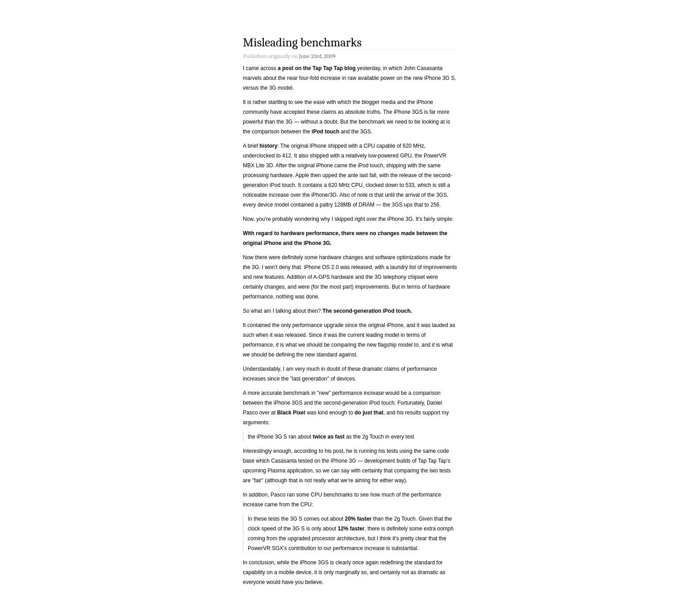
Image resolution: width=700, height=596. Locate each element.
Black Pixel (291, 413)
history (268, 146)
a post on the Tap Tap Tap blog (317, 68)
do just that (369, 413)
